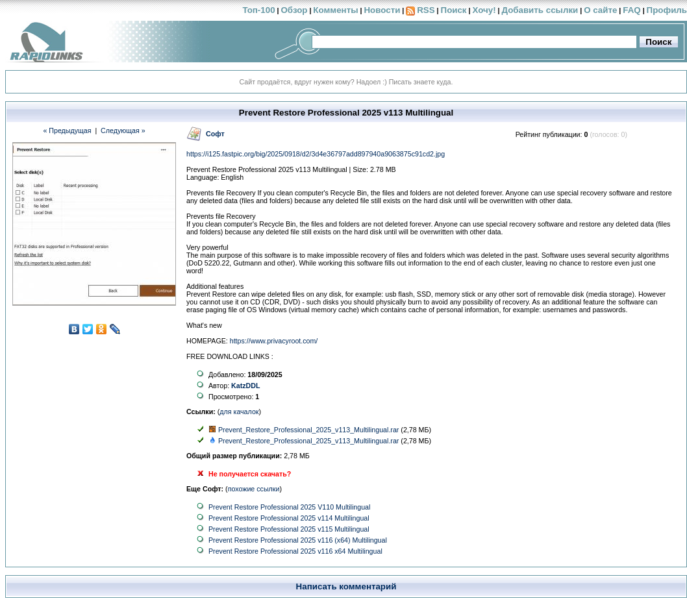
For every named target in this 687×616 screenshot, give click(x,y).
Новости (382, 10)
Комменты (335, 10)
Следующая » (123, 130)
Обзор (294, 10)
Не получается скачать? (250, 474)
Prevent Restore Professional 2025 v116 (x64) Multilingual (298, 540)
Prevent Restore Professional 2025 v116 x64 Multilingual (295, 551)
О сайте (600, 10)
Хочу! (484, 10)
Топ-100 (258, 10)
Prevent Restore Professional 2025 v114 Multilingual (289, 518)
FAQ (631, 10)
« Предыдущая (67, 130)
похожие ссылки (254, 489)
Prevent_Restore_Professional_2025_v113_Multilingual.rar (308, 430)
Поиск (454, 10)
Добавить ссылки (540, 10)
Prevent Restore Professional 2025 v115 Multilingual (289, 529)
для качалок (239, 412)
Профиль (667, 10)
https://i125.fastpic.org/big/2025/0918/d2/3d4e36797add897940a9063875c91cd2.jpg (316, 154)
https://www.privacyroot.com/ (274, 341)
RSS (426, 10)
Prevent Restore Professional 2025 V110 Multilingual (289, 507)
